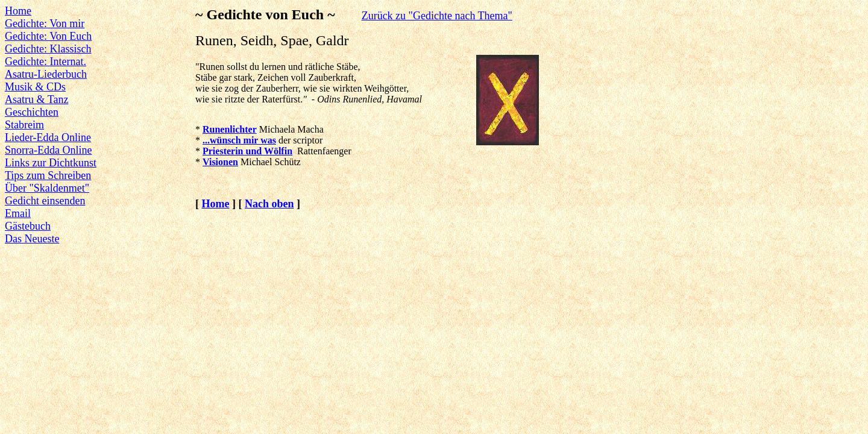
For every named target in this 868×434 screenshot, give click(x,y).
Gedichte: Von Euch (48, 36)
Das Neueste (32, 239)
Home (18, 11)
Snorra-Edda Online (48, 150)
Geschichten (32, 112)
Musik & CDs (35, 87)
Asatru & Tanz (36, 99)
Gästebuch (28, 226)
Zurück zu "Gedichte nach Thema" (437, 16)
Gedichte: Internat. (46, 61)
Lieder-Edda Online (48, 137)
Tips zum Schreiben (48, 175)
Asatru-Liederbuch (46, 74)
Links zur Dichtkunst (51, 163)
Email (18, 213)
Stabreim (24, 125)
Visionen (220, 162)
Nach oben (269, 204)
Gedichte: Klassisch (48, 49)
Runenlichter (230, 129)
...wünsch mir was (239, 140)
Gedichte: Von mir (45, 24)
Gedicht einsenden (45, 201)
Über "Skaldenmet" (47, 188)
